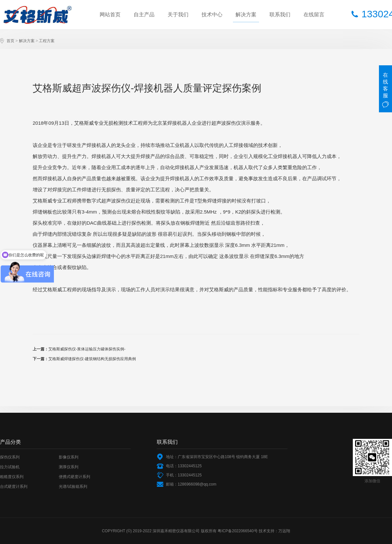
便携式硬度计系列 (74, 477)
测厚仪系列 (69, 467)
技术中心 (212, 15)
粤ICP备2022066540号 (238, 531)
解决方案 (246, 15)
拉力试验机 (10, 467)
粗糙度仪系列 (12, 477)
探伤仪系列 (10, 457)
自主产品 (144, 15)
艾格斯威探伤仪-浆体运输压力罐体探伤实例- (87, 349)
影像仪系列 (69, 457)
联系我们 (280, 15)
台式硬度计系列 (14, 487)
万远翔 (284, 531)
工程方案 (47, 41)
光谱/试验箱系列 (73, 487)
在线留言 (314, 15)
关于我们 (178, 15)
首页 (10, 41)
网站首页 (110, 15)
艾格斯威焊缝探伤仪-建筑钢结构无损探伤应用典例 (92, 359)
